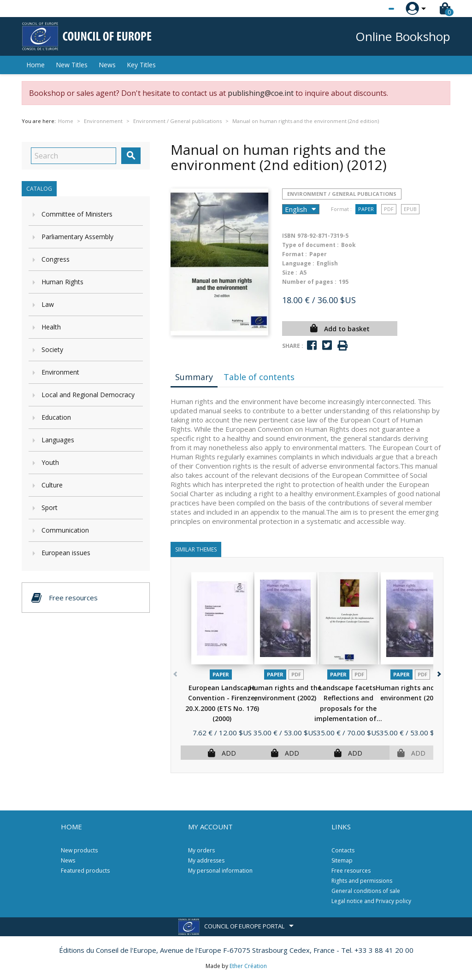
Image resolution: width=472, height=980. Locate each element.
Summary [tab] (194, 377)
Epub (410, 209)
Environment (60, 372)
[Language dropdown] (374, 9)
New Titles (72, 65)
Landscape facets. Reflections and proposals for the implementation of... (348, 708)
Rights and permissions (362, 881)
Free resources (351, 871)
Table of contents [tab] (259, 377)
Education (56, 417)
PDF (389, 209)
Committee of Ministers (77, 214)
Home (35, 65)
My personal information (220, 871)
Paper (366, 209)
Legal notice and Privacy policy (371, 901)
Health (51, 327)
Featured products (85, 871)
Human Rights (62, 282)
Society (52, 349)
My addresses (206, 860)
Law (48, 304)
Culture (52, 485)
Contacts (343, 850)
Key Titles (141, 65)
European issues (66, 553)
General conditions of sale (366, 891)
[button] (438, 672)
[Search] (74, 156)
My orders (201, 850)
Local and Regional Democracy (88, 395)
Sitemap (342, 860)
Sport (50, 508)
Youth (50, 462)
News (107, 65)
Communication (65, 530)
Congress (56, 259)
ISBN (289, 236)
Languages (58, 440)
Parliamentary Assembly (77, 237)
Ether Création (248, 966)
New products (79, 850)
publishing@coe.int (261, 93)
